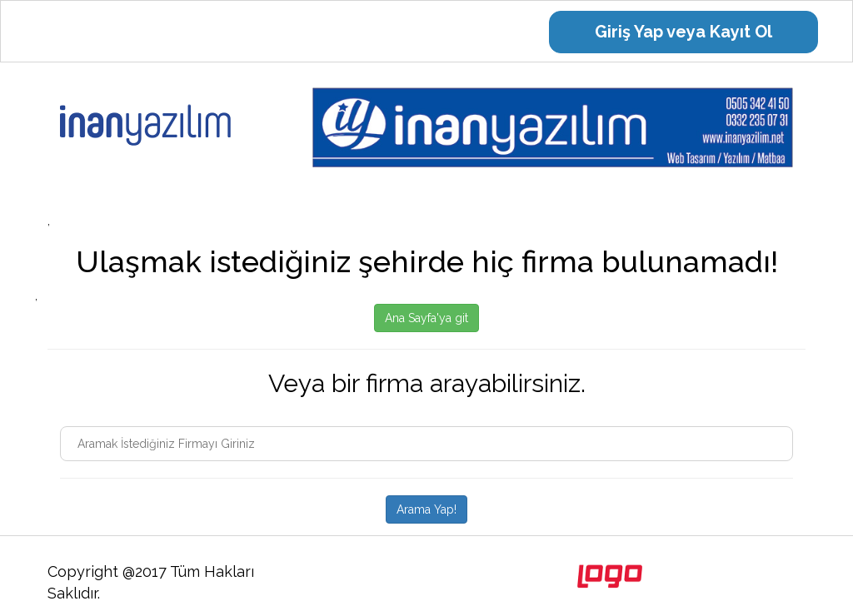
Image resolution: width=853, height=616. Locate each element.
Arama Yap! (426, 509)
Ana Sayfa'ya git (426, 318)
